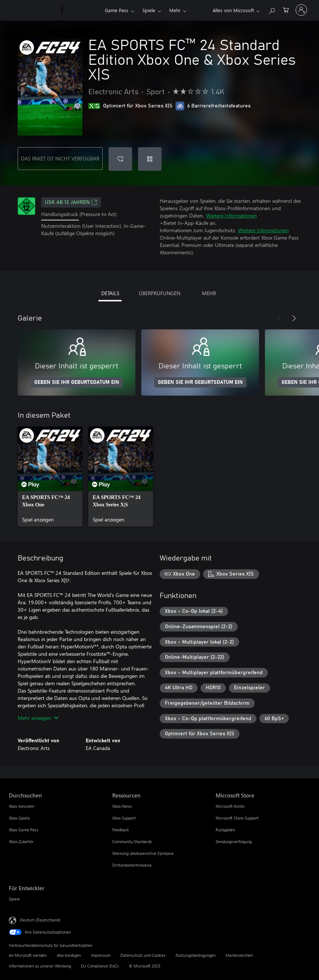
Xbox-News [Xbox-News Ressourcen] (122, 806)
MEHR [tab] (209, 293)
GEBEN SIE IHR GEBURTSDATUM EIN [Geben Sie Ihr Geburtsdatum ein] (77, 382)
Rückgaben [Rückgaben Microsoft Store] (225, 830)
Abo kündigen (69, 955)
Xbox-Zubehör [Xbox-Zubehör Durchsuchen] (21, 841)
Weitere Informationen (231, 215)
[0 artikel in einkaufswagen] (286, 9)
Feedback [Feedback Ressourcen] (120, 830)
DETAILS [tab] (110, 293)
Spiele (149, 10)
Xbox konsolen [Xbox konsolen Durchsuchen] (22, 806)
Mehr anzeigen (38, 718)
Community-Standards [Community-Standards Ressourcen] (132, 841)
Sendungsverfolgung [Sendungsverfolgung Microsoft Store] (234, 841)
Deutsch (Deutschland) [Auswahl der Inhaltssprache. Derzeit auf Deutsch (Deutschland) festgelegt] (40, 920)
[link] (50, 477)
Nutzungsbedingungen (196, 955)
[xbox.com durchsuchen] (272, 9)
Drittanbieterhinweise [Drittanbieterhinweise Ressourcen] (132, 865)
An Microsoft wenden (28, 955)
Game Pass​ (117, 10)
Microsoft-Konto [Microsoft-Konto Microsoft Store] (230, 806)
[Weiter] (294, 318)
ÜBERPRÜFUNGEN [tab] (159, 293)
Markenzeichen (239, 955)
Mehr (175, 10)
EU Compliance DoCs (100, 966)
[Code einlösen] (150, 159)
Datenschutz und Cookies (143, 955)
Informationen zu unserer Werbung (40, 966)
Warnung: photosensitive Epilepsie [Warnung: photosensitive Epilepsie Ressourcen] (143, 853)
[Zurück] (279, 318)
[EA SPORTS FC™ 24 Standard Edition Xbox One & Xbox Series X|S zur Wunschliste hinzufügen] (120, 159)
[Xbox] (83, 10)
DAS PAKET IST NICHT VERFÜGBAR (60, 158)
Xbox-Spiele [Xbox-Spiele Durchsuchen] (19, 818)
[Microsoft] (34, 10)
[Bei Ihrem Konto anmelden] (301, 10)
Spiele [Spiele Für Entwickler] (14, 899)
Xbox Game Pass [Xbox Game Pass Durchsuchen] (24, 830)
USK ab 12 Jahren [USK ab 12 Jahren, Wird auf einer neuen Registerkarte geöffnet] (71, 202)
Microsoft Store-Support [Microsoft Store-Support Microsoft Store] (237, 818)
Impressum (101, 955)
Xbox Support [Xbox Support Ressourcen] (124, 818)
